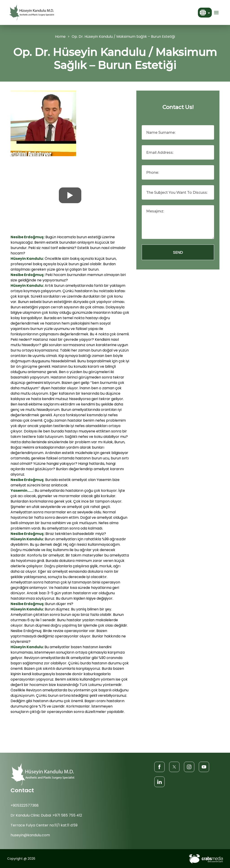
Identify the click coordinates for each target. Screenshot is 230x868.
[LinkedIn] (159, 782)
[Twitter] (174, 767)
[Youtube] (204, 767)
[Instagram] (189, 767)
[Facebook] (159, 767)
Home (60, 37)
